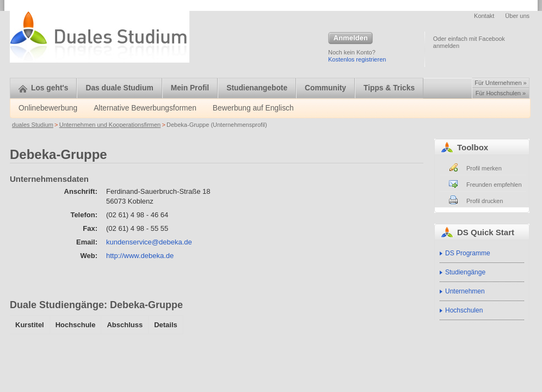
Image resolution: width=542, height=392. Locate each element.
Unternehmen (465, 291)
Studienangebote (257, 88)
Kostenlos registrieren (357, 59)
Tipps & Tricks (389, 88)
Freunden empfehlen (494, 185)
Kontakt (484, 16)
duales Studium (33, 125)
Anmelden (350, 39)
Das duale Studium (119, 88)
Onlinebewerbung (48, 108)
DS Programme (468, 253)
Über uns (517, 16)
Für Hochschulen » (501, 93)
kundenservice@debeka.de (149, 242)
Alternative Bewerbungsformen (145, 108)
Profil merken (484, 168)
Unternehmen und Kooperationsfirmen (110, 125)
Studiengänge (465, 272)
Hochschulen (464, 310)
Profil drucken (485, 201)
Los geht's (43, 88)
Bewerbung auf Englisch (253, 108)
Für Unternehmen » (500, 83)
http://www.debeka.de (140, 256)
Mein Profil (190, 88)
